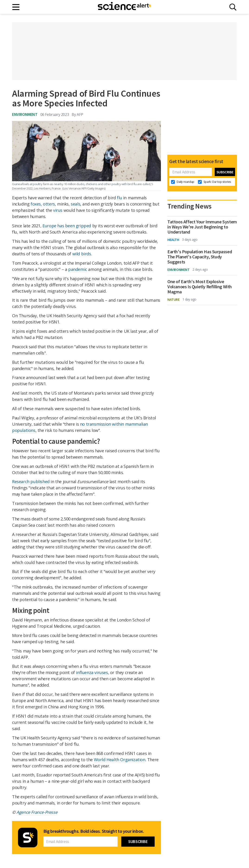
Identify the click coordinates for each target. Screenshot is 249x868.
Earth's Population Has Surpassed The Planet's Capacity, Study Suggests (200, 257)
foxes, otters (43, 204)
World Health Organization (120, 760)
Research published (31, 482)
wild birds (82, 254)
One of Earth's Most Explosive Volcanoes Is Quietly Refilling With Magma (200, 287)
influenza (85, 672)
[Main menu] (16, 7)
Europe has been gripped (67, 226)
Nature (174, 299)
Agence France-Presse (37, 812)
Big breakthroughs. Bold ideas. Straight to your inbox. (94, 831)
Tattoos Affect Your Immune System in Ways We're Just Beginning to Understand (202, 227)
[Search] (233, 7)
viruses (101, 672)
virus (58, 210)
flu (119, 198)
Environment (25, 114)
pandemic (78, 269)
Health (173, 240)
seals (75, 204)
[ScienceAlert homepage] (124, 7)
